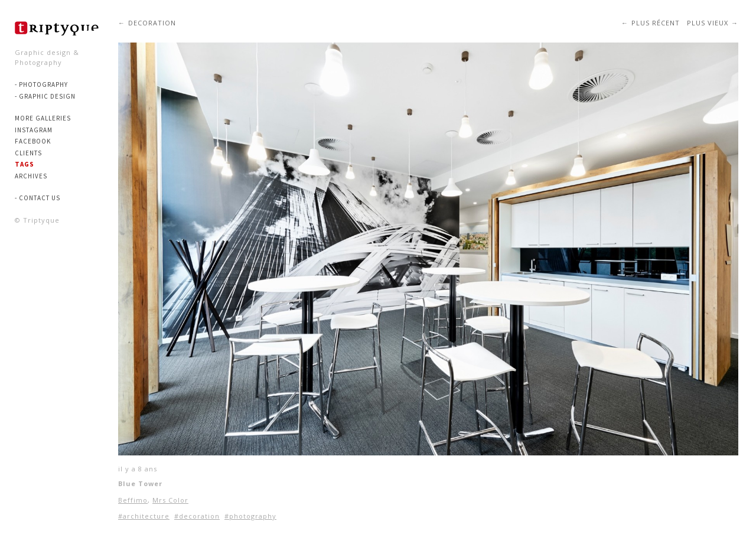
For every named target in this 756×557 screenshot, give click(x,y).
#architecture (144, 516)
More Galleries (43, 118)
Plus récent (656, 23)
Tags (25, 164)
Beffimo (133, 500)
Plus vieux (708, 23)
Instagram (34, 130)
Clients (28, 153)
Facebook (33, 141)
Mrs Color (170, 500)
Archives (31, 176)
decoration (152, 23)
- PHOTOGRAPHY (41, 84)
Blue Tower (140, 483)
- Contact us (38, 198)
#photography (250, 516)
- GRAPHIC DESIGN (45, 96)
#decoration (197, 516)
